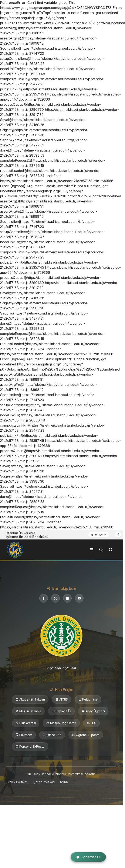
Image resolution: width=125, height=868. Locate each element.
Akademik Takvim (30, 699)
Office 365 (52, 735)
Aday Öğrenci (93, 711)
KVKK (64, 782)
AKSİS (62, 699)
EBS (91, 723)
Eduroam (24, 735)
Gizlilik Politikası (17, 782)
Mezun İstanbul (28, 711)
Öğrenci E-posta (86, 735)
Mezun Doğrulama (61, 723)
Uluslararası (26, 723)
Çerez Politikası (44, 782)
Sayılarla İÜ (61, 711)
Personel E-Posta (30, 747)
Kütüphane (88, 699)
